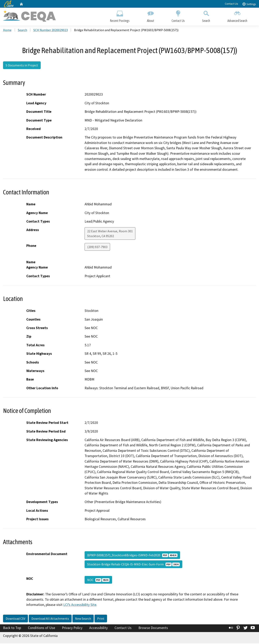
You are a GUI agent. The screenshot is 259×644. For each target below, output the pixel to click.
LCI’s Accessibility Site (80, 605)
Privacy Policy (72, 628)
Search (206, 16)
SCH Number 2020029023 (51, 31)
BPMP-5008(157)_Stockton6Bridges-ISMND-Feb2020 (132, 556)
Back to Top (12, 628)
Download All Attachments (50, 619)
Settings (249, 4)
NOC (98, 580)
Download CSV (15, 619)
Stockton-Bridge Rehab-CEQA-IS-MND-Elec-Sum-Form (133, 565)
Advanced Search (237, 16)
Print (101, 619)
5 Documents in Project (22, 66)
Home (7, 31)
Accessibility (98, 628)
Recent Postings (120, 16)
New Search (83, 619)
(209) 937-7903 (97, 247)
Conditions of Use (41, 628)
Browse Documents (153, 628)
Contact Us (231, 4)
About (151, 16)
